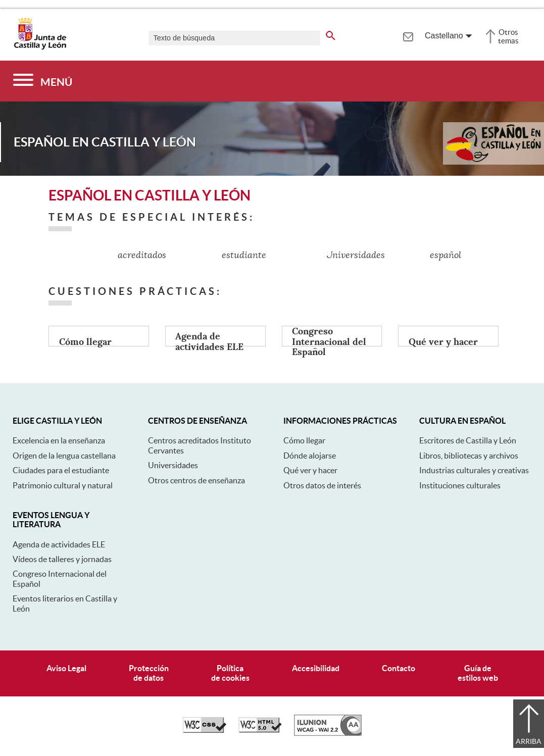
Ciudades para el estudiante (61, 470)
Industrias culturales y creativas (474, 470)
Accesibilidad (316, 668)
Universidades (173, 465)
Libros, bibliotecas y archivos (469, 456)
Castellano (444, 36)
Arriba (529, 741)
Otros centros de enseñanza (196, 480)
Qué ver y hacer (310, 470)
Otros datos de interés (322, 485)
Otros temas (508, 36)
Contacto (399, 668)
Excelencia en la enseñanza (59, 440)
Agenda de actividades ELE (59, 544)
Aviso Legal (66, 668)
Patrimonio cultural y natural (63, 485)
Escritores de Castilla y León (468, 440)
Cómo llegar (304, 440)
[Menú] (43, 81)
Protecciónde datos (149, 673)
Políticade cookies (230, 673)
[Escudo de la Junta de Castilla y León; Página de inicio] (40, 47)
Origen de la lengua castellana (64, 456)
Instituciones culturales (460, 485)
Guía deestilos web (478, 673)
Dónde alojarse (310, 456)
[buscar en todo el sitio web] (331, 34)
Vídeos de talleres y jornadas (62, 559)
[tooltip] (408, 35)
